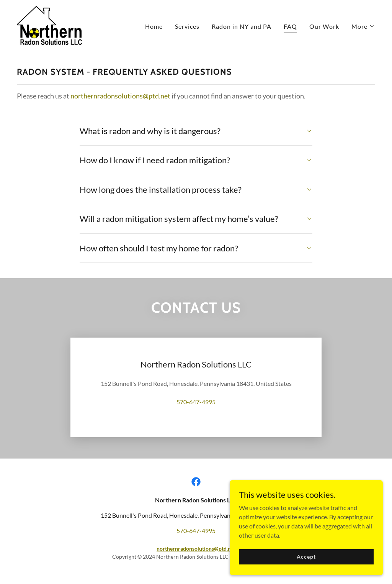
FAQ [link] (290, 26)
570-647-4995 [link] (196, 402)
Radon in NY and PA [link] (242, 26)
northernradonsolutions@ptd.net (120, 96)
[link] (49, 25)
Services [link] (187, 26)
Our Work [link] (324, 26)
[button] (363, 26)
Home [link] (154, 26)
